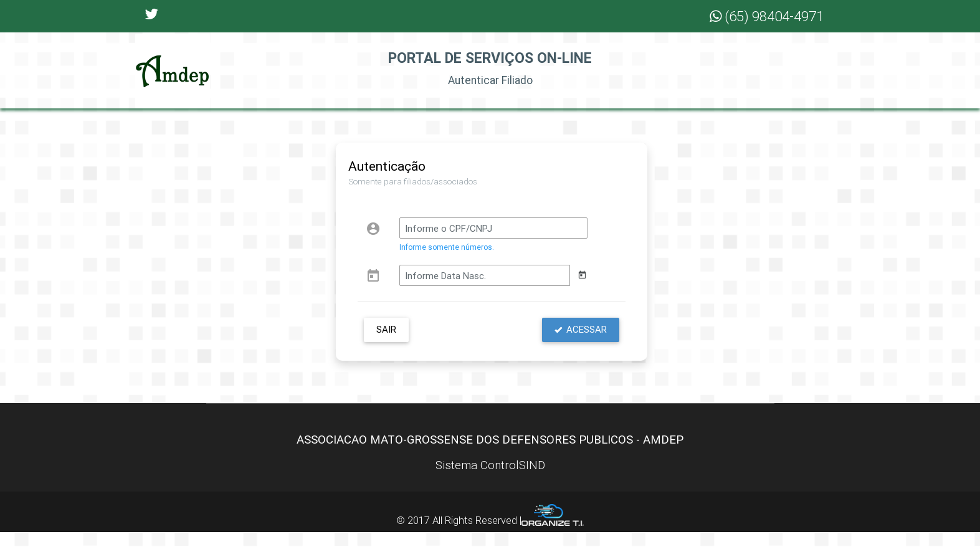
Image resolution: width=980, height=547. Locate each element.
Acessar (581, 344)
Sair (386, 344)
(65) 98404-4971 (767, 16)
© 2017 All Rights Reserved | (490, 535)
